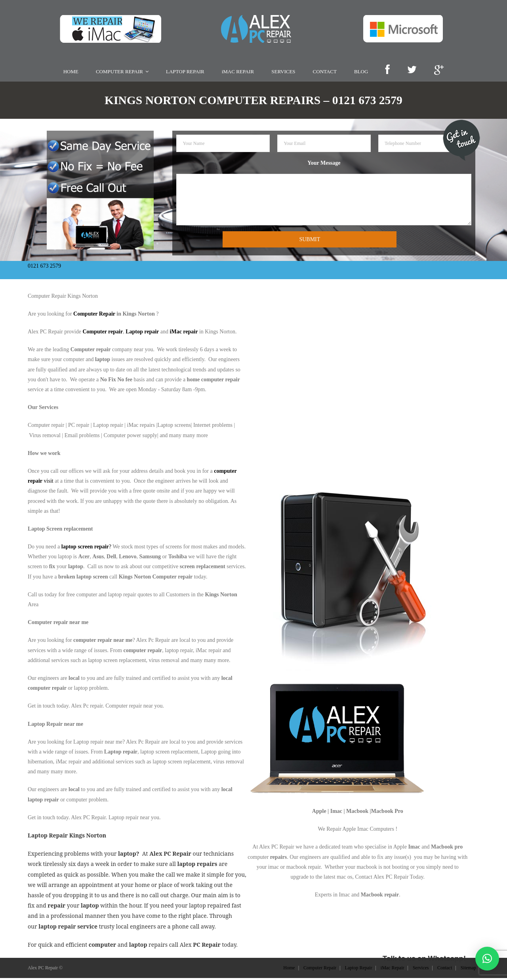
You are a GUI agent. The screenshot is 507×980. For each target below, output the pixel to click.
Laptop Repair (358, 970)
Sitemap (468, 970)
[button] (487, 959)
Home (289, 970)
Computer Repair (94, 316)
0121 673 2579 (44, 267)
